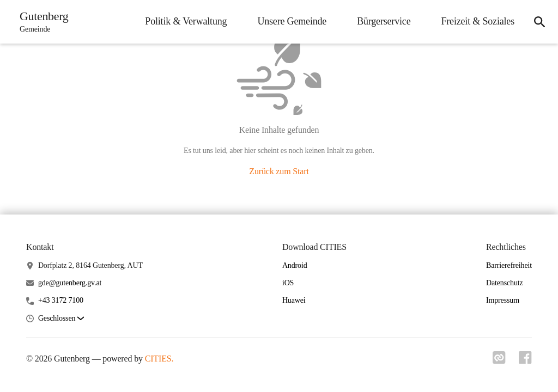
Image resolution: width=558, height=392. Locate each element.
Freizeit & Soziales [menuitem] (478, 21)
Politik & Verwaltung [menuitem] (186, 21)
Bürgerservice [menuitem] (384, 21)
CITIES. (159, 359)
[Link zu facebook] (525, 361)
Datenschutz (505, 283)
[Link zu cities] (499, 361)
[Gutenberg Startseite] (41, 22)
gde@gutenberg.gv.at (70, 283)
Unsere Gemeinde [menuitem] (292, 21)
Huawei (294, 300)
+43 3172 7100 (61, 300)
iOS (288, 283)
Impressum (503, 300)
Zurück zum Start (279, 171)
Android (295, 265)
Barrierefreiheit (509, 265)
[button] (61, 319)
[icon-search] (539, 22)
